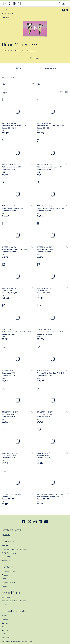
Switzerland (6, 637)
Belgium (5, 619)
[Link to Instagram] (35, 522)
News (4, 579)
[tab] (18, 68)
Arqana (5, 604)
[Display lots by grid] (61, 92)
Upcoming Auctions (9, 571)
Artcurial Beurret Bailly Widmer (14, 601)
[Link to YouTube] (46, 522)
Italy (3, 626)
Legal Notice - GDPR (27, 641)
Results (5, 575)
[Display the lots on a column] (66, 92)
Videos (4, 586)
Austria (4, 616)
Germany (5, 623)
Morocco (5, 634)
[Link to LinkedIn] (40, 522)
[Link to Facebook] (24, 522)
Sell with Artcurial (8, 582)
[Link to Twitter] (29, 522)
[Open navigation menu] (67, 4)
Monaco (5, 630)
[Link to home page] (12, 4)
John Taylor (6, 597)
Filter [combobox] (39, 84)
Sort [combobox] (5, 84)
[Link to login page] (64, 4)
